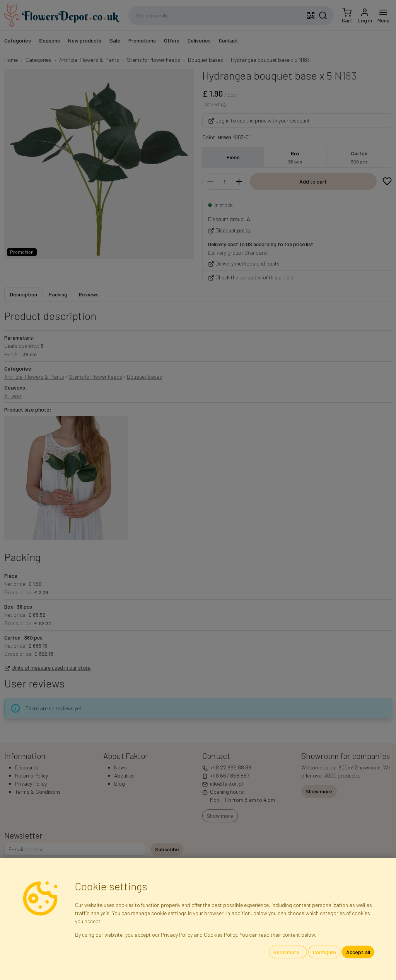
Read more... (288, 952)
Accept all (358, 952)
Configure (324, 952)
